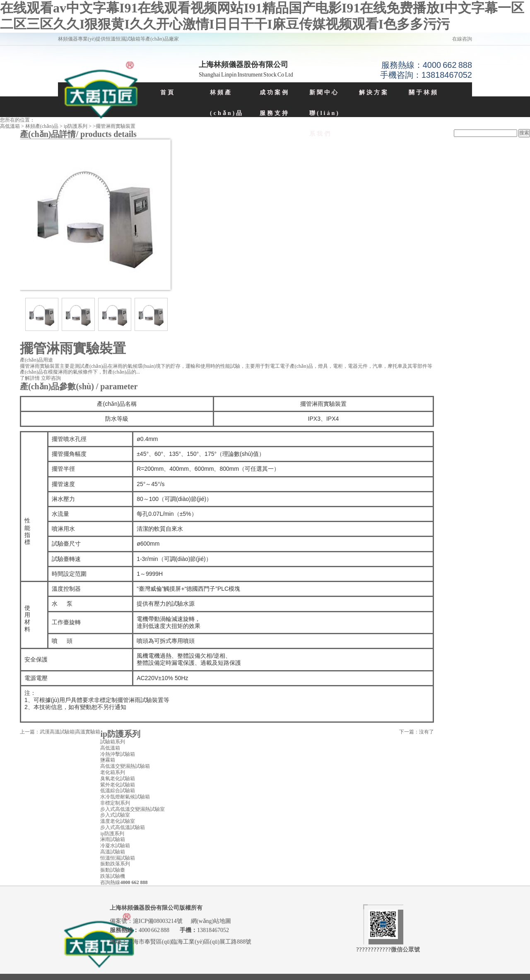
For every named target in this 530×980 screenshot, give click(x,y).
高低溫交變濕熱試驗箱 (125, 766)
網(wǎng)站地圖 (211, 921)
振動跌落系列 (115, 864)
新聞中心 (324, 92)
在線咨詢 (462, 39)
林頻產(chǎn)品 (227, 103)
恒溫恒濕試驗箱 (118, 858)
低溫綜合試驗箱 (118, 791)
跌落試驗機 (113, 876)
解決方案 (374, 92)
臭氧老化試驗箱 (118, 779)
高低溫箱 (10, 126)
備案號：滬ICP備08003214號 (147, 921)
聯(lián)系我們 (325, 123)
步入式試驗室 (115, 815)
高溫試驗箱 (113, 852)
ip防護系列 (76, 126)
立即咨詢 (51, 378)
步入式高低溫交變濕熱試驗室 (132, 809)
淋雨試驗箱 (113, 839)
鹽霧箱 (108, 760)
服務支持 (275, 113)
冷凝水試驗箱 (115, 846)
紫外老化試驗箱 (118, 785)
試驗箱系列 (113, 742)
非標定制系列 (115, 803)
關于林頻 (424, 92)
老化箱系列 (113, 772)
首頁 (168, 92)
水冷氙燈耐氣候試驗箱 (125, 797)
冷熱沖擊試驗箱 (118, 754)
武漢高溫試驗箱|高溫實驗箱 (70, 732)
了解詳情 (30, 378)
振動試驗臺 (113, 870)
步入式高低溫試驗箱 (123, 827)
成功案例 (275, 92)
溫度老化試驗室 (118, 821)
